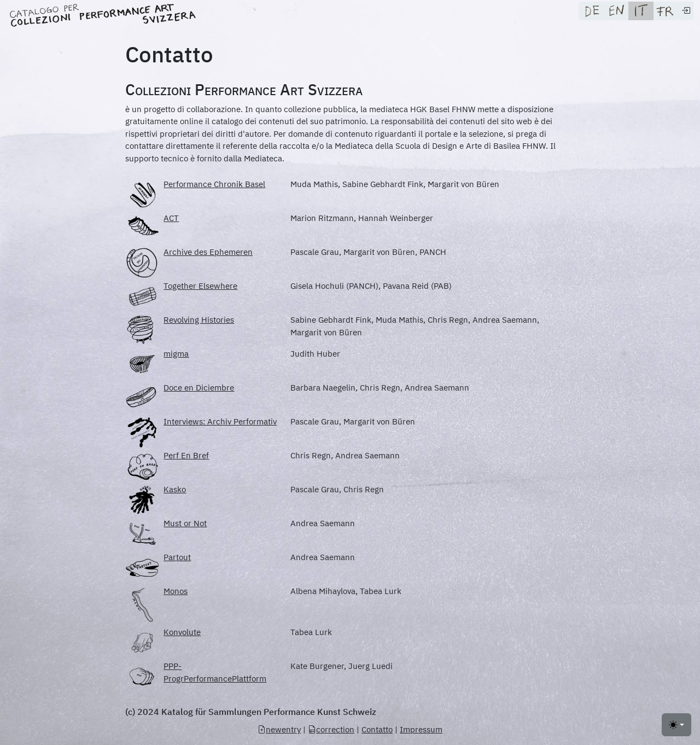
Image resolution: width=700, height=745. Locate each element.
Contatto (377, 729)
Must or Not (185, 523)
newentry (279, 729)
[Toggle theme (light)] (676, 725)
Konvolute (182, 632)
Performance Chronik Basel (214, 184)
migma (176, 354)
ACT (171, 218)
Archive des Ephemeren (208, 252)
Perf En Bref (186, 455)
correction (331, 729)
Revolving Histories (199, 320)
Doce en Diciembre (199, 388)
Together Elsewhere (200, 286)
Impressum (421, 729)
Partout (177, 557)
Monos (176, 591)
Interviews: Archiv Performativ (220, 421)
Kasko (175, 489)
